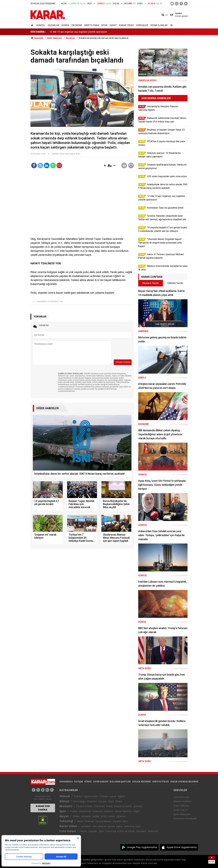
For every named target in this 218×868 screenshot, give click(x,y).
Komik (111, 826)
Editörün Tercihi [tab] (175, 283)
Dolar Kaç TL (181, 810)
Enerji (109, 806)
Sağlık (96, 816)
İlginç (119, 826)
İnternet (89, 821)
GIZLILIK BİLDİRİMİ (141, 782)
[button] (105, 166)
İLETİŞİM (79, 782)
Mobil (80, 821)
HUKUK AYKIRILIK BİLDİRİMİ (184, 782)
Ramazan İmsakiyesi (185, 819)
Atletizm (109, 811)
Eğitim (122, 796)
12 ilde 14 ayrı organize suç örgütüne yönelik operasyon (78, 32)
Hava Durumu (181, 797)
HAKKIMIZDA (66, 782)
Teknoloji (66, 821)
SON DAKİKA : (38, 32)
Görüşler (142, 25)
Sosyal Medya (104, 821)
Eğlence (121, 816)
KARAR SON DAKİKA (43, 808)
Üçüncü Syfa (91, 796)
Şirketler (138, 806)
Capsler (93, 831)
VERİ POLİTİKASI (161, 782)
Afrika (118, 801)
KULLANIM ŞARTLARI (120, 782)
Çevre (113, 796)
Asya (111, 801)
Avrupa (102, 801)
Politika (78, 796)
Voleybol (97, 811)
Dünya (65, 25)
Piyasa (80, 806)
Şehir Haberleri (182, 814)
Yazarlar (53, 25)
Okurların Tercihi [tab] (151, 283)
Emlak (89, 806)
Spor (104, 25)
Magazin (86, 816)
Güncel (41, 25)
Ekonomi (77, 25)
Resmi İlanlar (159, 25)
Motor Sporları (123, 811)
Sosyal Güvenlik (123, 806)
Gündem (86, 826)
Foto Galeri (68, 831)
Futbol (74, 811)
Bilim (125, 821)
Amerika (92, 801)
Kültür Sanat (108, 816)
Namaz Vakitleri (182, 801)
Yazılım (117, 821)
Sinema (102, 826)
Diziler (76, 816)
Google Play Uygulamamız (142, 847)
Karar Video (126, 25)
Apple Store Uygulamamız (182, 847)
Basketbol (85, 811)
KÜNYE (88, 782)
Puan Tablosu (181, 806)
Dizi (95, 826)
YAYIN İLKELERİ (101, 782)
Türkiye (104, 796)
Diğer (137, 811)
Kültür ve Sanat (126, 831)
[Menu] (171, 25)
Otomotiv (99, 806)
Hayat (113, 25)
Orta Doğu (79, 801)
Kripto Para (92, 25)
